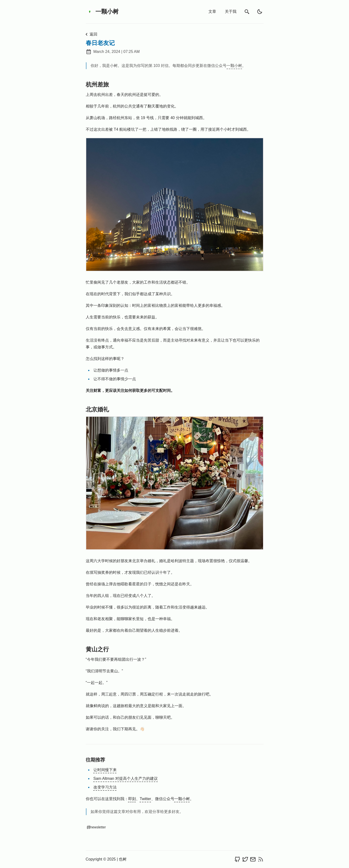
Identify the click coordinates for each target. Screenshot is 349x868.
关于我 (231, 11)
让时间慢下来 (105, 770)
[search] (247, 12)
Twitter (146, 799)
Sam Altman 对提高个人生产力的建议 (126, 778)
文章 (212, 11)
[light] (260, 12)
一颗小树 (102, 12)
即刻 (132, 799)
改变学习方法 (105, 787)
